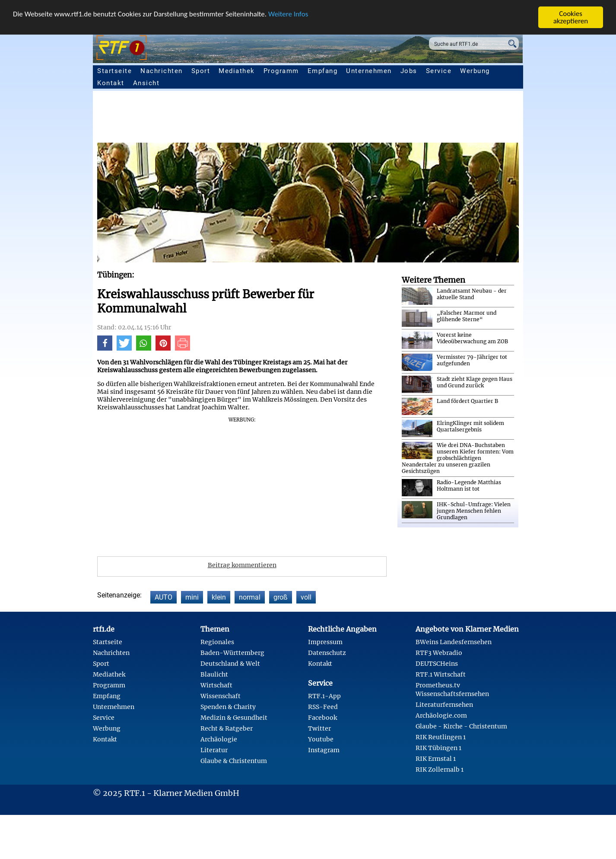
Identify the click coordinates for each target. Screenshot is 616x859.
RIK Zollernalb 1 (440, 770)
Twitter (319, 728)
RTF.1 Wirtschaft (441, 674)
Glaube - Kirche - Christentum (461, 726)
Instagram (324, 750)
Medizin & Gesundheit (234, 718)
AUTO (164, 597)
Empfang (323, 71)
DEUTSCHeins (437, 664)
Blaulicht (214, 674)
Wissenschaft (221, 696)
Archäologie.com (441, 715)
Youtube (321, 739)
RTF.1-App (324, 696)
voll (306, 597)
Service (439, 71)
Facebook (322, 718)
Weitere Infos (288, 14)
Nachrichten (162, 71)
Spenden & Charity (228, 707)
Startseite (114, 71)
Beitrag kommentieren (242, 565)
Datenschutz (327, 653)
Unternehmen (369, 71)
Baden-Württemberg (232, 653)
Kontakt (111, 83)
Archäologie (219, 739)
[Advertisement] (356, 119)
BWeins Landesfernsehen (454, 642)
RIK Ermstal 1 (436, 759)
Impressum (325, 642)
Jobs (409, 71)
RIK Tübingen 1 (438, 748)
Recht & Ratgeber (227, 728)
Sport (201, 71)
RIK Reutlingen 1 (441, 737)
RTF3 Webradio (439, 653)
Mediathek (237, 71)
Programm (281, 71)
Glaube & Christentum (234, 761)
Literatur (214, 750)
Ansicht (146, 83)
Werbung (475, 71)
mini (192, 597)
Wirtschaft (216, 685)
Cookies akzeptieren (571, 17)
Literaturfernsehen (444, 705)
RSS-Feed (323, 707)
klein (219, 597)
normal (250, 597)
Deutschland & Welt (230, 664)
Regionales (217, 642)
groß (281, 597)
